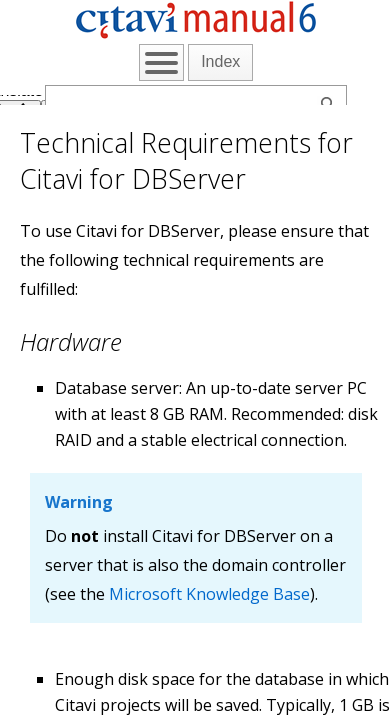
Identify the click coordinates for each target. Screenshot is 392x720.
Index (220, 61)
